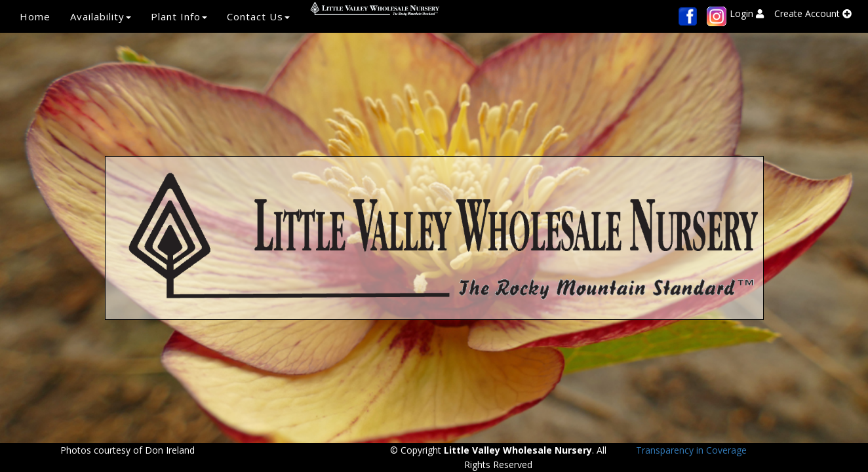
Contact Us (258, 16)
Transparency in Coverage (691, 450)
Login (747, 13)
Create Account (813, 13)
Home (35, 16)
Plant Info (179, 16)
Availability (101, 16)
